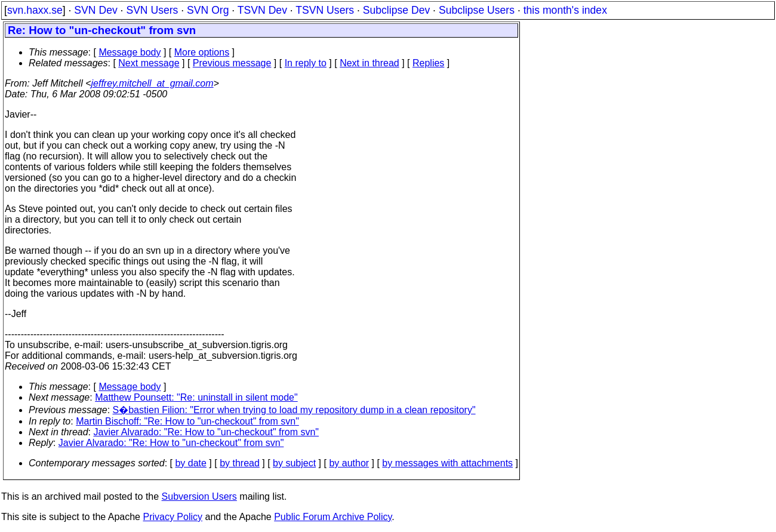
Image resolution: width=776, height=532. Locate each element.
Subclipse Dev (396, 10)
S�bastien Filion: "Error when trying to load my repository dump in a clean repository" (294, 410)
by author (349, 463)
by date (190, 463)
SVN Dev (96, 10)
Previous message (232, 63)
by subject (294, 463)
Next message (149, 63)
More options (202, 52)
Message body (130, 52)
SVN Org (208, 10)
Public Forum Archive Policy (333, 517)
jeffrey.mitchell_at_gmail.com (152, 83)
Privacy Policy (173, 517)
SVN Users (152, 10)
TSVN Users (325, 10)
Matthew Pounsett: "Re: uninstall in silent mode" (196, 397)
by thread (240, 463)
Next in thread (369, 63)
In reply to (306, 63)
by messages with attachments (447, 463)
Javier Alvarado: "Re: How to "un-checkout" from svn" (207, 432)
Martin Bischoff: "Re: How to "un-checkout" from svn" (187, 421)
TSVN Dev (262, 10)
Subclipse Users (477, 10)
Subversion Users (199, 496)
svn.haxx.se (35, 10)
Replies (428, 63)
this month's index (565, 10)
